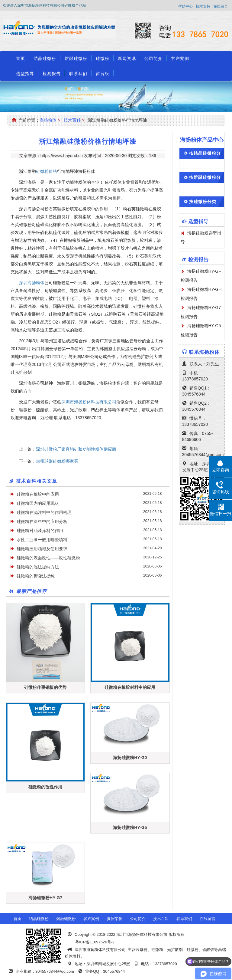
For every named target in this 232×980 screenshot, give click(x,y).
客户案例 (180, 58)
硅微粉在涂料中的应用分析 (42, 521)
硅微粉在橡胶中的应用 (38, 494)
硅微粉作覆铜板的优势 (45, 687)
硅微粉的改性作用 (45, 787)
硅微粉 (103, 58)
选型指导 (25, 74)
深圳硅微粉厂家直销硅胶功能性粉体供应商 (76, 449)
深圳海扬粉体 (32, 283)
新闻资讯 (127, 58)
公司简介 (153, 58)
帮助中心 (185, 6)
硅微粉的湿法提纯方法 (38, 567)
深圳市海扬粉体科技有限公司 (89, 402)
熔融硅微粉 (76, 58)
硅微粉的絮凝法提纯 (36, 576)
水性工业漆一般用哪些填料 (42, 540)
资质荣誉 (114, 919)
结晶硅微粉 (45, 58)
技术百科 (72, 120)
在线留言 (221, 6)
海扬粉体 (48, 120)
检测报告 (52, 74)
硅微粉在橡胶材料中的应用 (130, 687)
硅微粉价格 (47, 171)
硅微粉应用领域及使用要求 (42, 549)
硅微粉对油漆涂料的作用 (40, 531)
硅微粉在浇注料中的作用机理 (44, 512)
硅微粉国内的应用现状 (38, 503)
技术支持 (203, 6)
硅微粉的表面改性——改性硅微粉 (48, 558)
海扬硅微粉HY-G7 (45, 898)
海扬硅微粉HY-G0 (130, 758)
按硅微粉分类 (203, 202)
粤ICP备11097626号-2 (95, 942)
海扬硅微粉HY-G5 (130, 827)
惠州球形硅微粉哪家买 (57, 461)
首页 (21, 58)
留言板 (103, 74)
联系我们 (78, 74)
